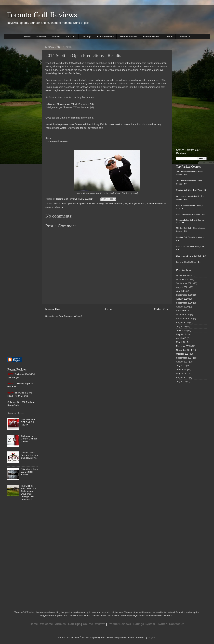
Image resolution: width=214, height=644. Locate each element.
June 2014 (181, 370)
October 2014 (183, 354)
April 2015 (181, 338)
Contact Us (184, 36)
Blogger (152, 637)
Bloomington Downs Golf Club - (191, 256)
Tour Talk (71, 36)
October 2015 (183, 315)
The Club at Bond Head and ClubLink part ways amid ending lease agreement (29, 492)
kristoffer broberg (95, 203)
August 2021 (182, 287)
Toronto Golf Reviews (42, 15)
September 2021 (184, 283)
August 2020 (182, 299)
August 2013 (182, 377)
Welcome (41, 36)
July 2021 (181, 291)
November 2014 (184, 350)
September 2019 (184, 303)
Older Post (161, 309)
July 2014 (181, 366)
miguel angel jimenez (135, 203)
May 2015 (181, 334)
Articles (56, 36)
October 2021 (183, 279)
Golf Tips (86, 36)
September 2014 (184, 358)
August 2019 (182, 307)
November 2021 (184, 275)
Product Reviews (129, 36)
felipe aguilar (79, 203)
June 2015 (181, 330)
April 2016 (181, 311)
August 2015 (182, 322)
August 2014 (182, 362)
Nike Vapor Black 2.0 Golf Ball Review (29, 472)
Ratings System (151, 36)
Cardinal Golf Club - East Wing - (191, 190)
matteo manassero (114, 203)
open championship (156, 203)
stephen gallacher (54, 207)
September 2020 (184, 295)
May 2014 (181, 374)
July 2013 (181, 381)
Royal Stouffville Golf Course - (190, 215)
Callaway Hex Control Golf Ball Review (29, 439)
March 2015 (182, 342)
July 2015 (181, 326)
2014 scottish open (62, 203)
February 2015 (183, 346)
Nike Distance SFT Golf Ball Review (28, 422)
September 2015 (184, 319)
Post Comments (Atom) (70, 316)
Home (27, 36)
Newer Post (53, 309)
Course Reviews (106, 36)
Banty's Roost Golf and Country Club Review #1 (29, 455)
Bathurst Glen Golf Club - (188, 262)
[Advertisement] (17, 93)
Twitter (169, 36)
